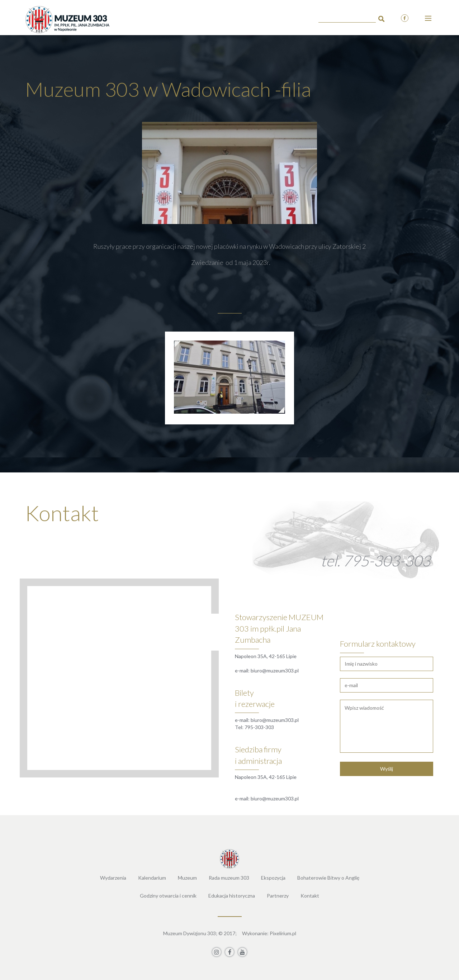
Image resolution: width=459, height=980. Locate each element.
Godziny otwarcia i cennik (168, 896)
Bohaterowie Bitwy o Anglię (328, 878)
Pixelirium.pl (283, 933)
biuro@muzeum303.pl (275, 670)
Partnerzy (278, 896)
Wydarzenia (113, 878)
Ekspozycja (273, 878)
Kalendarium (152, 878)
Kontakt (310, 896)
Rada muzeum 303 (229, 878)
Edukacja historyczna (232, 896)
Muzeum (187, 878)
